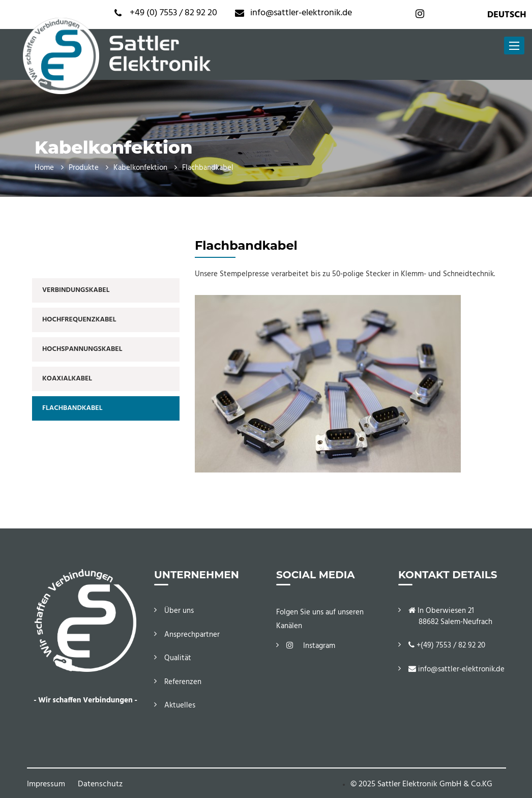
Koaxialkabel (67, 379)
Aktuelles (180, 705)
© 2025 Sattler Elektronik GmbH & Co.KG (421, 784)
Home (44, 168)
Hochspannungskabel (82, 349)
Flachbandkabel (72, 408)
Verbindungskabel (76, 290)
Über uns (179, 611)
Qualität (178, 658)
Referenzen (183, 682)
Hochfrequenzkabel (79, 320)
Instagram (311, 646)
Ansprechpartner (192, 635)
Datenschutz (100, 784)
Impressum (46, 784)
